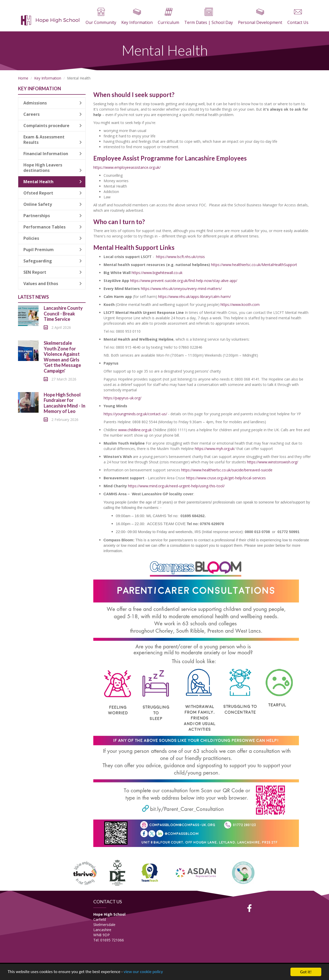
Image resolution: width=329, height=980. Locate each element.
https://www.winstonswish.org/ (273, 462)
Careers (53, 114)
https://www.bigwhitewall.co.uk (157, 273)
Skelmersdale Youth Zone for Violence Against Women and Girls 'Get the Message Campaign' (62, 357)
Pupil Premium (53, 250)
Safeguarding (53, 261)
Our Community (101, 16)
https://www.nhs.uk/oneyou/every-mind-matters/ (181, 289)
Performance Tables (53, 227)
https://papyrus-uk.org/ (122, 398)
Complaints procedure (53, 126)
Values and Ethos (53, 284)
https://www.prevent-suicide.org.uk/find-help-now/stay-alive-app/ (184, 281)
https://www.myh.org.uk (214, 449)
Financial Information (53, 154)
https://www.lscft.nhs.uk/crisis (180, 257)
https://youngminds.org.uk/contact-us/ (135, 414)
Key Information (137, 16)
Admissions (53, 103)
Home (23, 78)
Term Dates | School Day (209, 16)
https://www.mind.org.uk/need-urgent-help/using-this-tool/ (176, 486)
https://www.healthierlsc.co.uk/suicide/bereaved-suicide (227, 470)
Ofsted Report (53, 193)
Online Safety (53, 204)
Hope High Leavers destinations (53, 168)
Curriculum (168, 16)
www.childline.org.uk (135, 430)
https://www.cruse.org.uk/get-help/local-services (226, 478)
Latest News (33, 297)
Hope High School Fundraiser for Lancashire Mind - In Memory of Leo (65, 403)
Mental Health (53, 182)
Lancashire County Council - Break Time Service (63, 314)
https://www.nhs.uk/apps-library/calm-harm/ (194, 297)
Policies (53, 238)
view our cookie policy (144, 972)
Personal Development (260, 16)
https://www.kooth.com (240, 304)
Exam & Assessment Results (53, 140)
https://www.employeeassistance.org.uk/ (127, 167)
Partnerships (53, 216)
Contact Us (298, 16)
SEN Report (53, 272)
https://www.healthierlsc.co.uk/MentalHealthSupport (254, 265)
